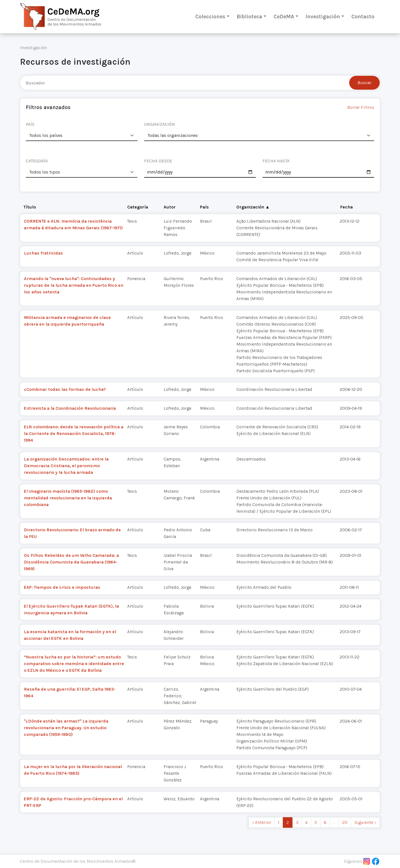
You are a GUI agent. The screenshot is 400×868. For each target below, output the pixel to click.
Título (30, 207)
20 (345, 822)
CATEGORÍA (37, 161)
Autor (170, 207)
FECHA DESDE (158, 161)
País (204, 207)
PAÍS (30, 124)
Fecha (346, 207)
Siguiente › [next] (365, 822)
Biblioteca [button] (249, 17)
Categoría (138, 207)
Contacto (363, 17)
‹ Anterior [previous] (262, 822)
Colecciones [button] (210, 17)
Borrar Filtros (361, 107)
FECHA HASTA (276, 161)
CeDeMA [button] (284, 17)
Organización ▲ (253, 207)
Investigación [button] (323, 17)
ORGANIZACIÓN (160, 124)
